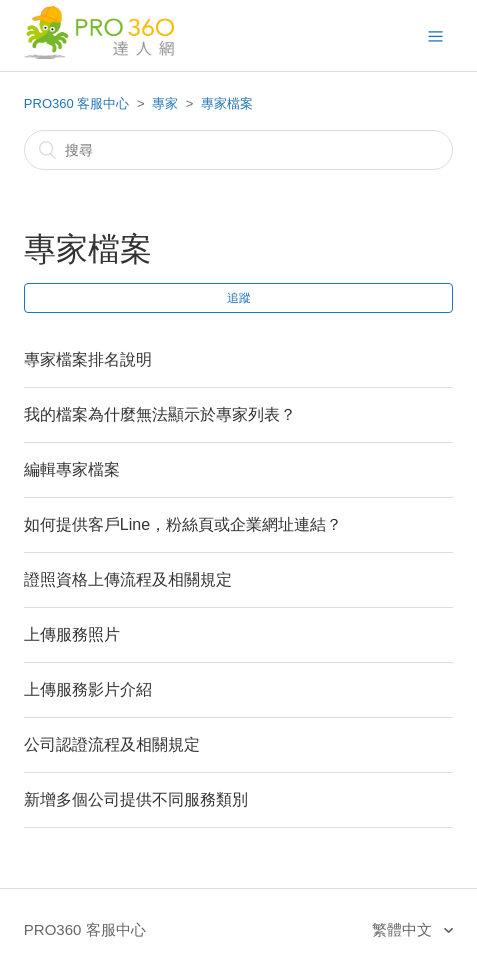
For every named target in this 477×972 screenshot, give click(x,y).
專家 (165, 103)
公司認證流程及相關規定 (112, 744)
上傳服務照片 (72, 634)
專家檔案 (227, 103)
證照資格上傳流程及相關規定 (128, 579)
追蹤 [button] (239, 298)
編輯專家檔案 (72, 469)
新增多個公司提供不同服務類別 (136, 799)
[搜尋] (238, 150)
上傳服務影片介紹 (88, 689)
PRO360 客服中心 (76, 103)
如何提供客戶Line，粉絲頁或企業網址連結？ (183, 524)
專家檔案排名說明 (88, 359)
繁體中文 (404, 929)
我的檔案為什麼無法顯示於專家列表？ (160, 414)
